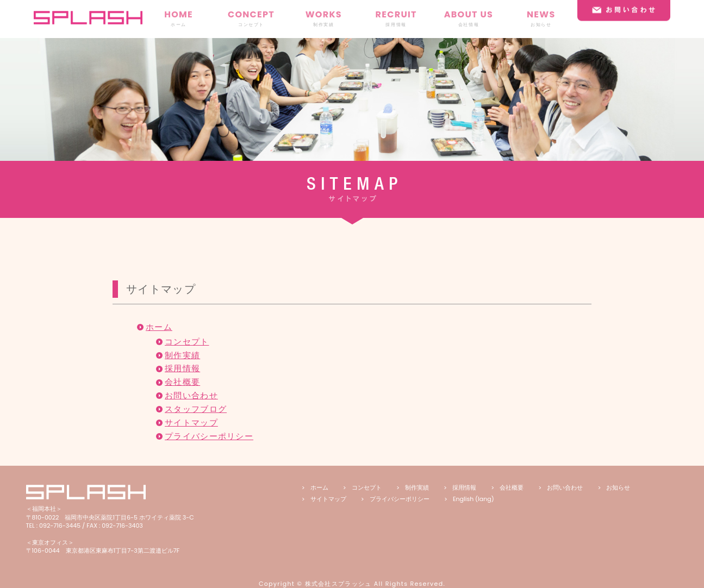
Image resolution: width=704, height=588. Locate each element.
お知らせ (618, 487)
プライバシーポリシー (209, 436)
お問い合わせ (191, 396)
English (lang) (474, 499)
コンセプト (187, 342)
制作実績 (182, 355)
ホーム (159, 327)
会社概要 (182, 382)
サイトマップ (191, 423)
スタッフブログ (196, 409)
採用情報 (182, 368)
